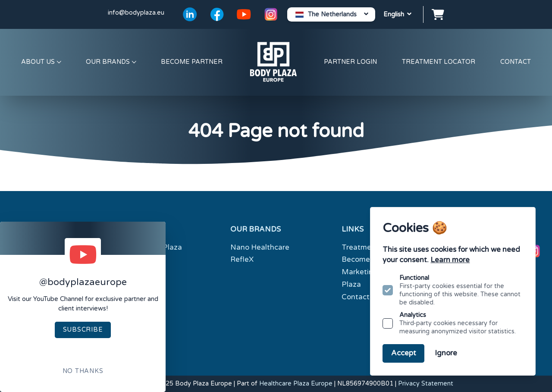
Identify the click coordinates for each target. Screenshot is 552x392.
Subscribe (83, 330)
